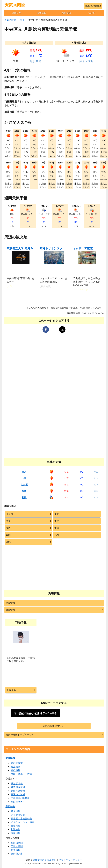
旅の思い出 (17, 854)
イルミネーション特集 (23, 822)
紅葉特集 (16, 826)
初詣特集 (16, 829)
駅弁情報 (16, 850)
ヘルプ (91, 13)
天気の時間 (10, 20)
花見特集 (16, 811)
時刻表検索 (17, 763)
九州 (57, 535)
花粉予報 (11, 690)
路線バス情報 (18, 791)
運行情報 (16, 770)
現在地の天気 (92, 6)
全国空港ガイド (19, 802)
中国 (57, 528)
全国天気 (17, 13)
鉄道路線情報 (18, 787)
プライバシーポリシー (71, 860)
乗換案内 (10, 758)
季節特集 (10, 806)
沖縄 (8, 542)
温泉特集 (16, 833)
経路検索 (16, 767)
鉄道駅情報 (17, 784)
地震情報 (42, 13)
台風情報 (66, 13)
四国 (8, 535)
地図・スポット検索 (22, 774)
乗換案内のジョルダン (45, 860)
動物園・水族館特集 (22, 819)
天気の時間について (53, 726)
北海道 (10, 514)
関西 (8, 528)
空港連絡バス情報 (20, 798)
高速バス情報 (18, 794)
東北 (57, 514)
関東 (22, 20)
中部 (57, 521)
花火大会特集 (18, 815)
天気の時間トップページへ (20, 735)
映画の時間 (17, 843)
